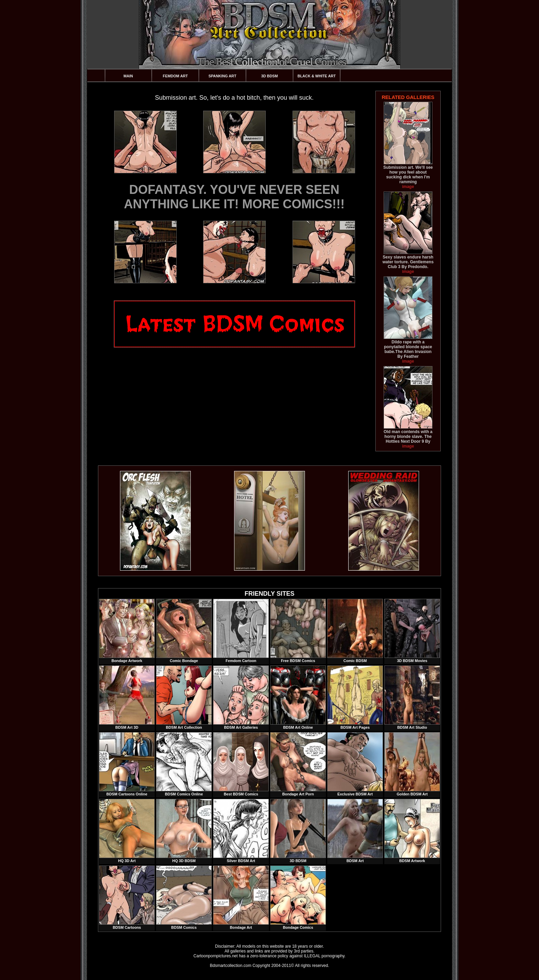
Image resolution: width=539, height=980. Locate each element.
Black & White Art (316, 76)
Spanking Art (223, 76)
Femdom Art (175, 76)
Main (128, 76)
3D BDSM (270, 76)
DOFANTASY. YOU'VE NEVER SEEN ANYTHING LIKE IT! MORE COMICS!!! (234, 197)
